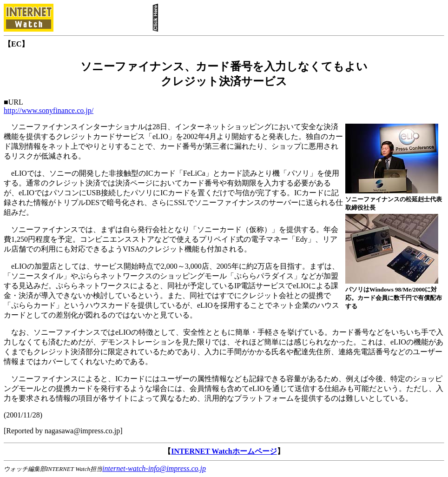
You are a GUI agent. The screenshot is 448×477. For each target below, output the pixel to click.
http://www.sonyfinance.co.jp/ (49, 110)
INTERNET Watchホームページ (224, 451)
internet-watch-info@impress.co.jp (154, 468)
